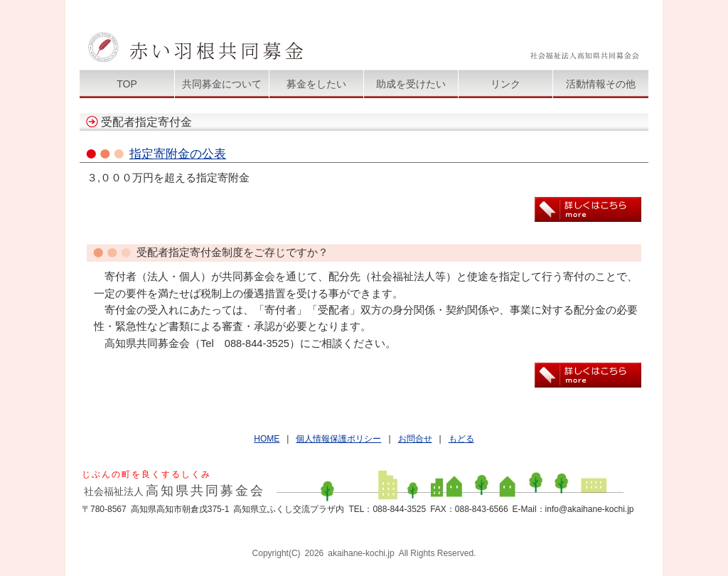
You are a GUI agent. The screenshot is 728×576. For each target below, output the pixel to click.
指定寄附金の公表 (178, 154)
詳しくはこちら (588, 209)
